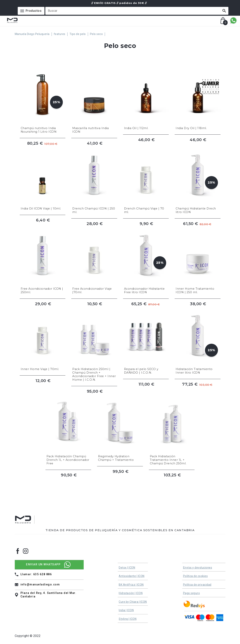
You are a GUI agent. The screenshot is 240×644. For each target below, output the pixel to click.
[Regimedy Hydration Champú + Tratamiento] (120, 429)
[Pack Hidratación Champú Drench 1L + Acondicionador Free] (68, 429)
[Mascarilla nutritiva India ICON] (94, 99)
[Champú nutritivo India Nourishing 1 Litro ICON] (43, 99)
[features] (61, 34)
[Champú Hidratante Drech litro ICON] (198, 179)
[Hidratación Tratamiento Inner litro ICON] (198, 343)
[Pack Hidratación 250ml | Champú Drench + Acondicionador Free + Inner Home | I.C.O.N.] (94, 343)
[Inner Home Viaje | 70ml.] (43, 343)
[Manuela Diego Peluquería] (33, 34)
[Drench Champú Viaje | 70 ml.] (146, 179)
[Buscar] (134, 11)
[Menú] (31, 11)
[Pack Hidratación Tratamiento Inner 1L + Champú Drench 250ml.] (172, 429)
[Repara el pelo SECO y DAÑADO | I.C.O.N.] (146, 343)
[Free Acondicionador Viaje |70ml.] (94, 259)
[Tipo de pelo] (79, 34)
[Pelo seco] (98, 34)
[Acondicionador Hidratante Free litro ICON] (146, 259)
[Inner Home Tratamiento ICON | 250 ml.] (198, 259)
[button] (224, 11)
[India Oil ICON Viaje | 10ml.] (43, 179)
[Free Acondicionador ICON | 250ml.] (43, 259)
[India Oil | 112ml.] (146, 99)
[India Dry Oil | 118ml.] (198, 99)
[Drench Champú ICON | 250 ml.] (94, 179)
